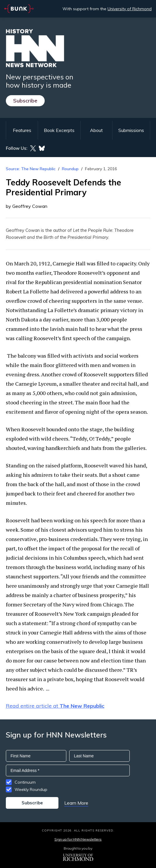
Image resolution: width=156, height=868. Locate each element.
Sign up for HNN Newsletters (78, 839)
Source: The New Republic (31, 169)
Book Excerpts (59, 130)
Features (22, 130)
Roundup (70, 169)
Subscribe (25, 101)
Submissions (131, 130)
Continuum (25, 782)
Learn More (76, 803)
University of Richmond (130, 9)
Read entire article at (55, 706)
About (96, 130)
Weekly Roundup (31, 789)
